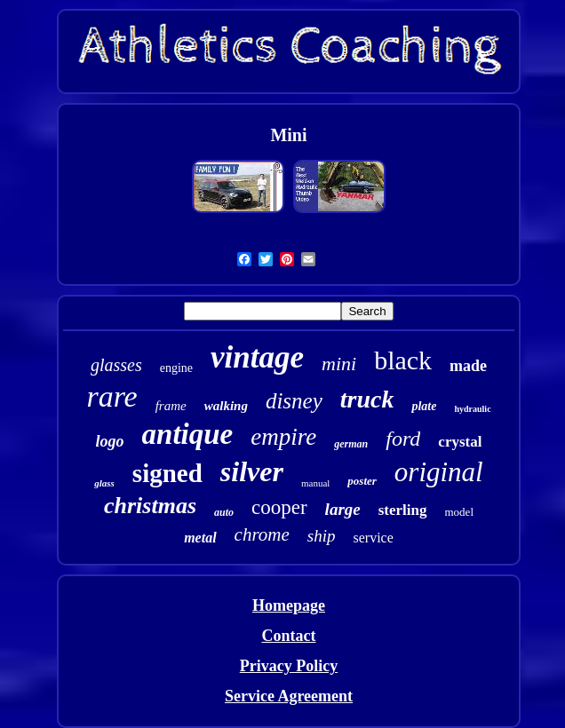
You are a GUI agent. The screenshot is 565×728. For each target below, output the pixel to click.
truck (367, 399)
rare (111, 396)
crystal (460, 442)
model (460, 512)
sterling (403, 510)
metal (200, 538)
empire (283, 437)
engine (176, 368)
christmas (150, 506)
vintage (257, 357)
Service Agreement (289, 696)
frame (171, 406)
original (439, 472)
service (374, 538)
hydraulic (472, 409)
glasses (116, 365)
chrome (262, 534)
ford (403, 439)
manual (315, 483)
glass (104, 483)
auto (224, 512)
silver (252, 471)
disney (294, 401)
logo (110, 441)
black (403, 360)
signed (167, 473)
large (343, 509)
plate (424, 406)
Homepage (289, 605)
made (468, 366)
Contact (288, 636)
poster (362, 481)
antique (188, 434)
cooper (279, 507)
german (351, 444)
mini (339, 364)
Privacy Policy (289, 666)
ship (322, 536)
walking (226, 406)
